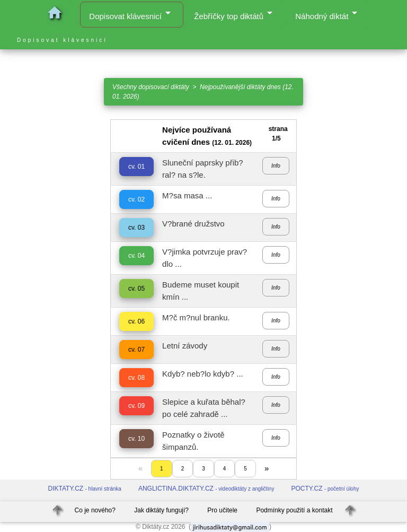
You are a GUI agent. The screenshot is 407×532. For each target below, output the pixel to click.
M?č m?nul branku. (196, 317)
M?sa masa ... (187, 195)
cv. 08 (136, 378)
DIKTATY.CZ (85, 489)
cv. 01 (136, 167)
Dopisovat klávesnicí (132, 14)
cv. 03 (136, 228)
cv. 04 (136, 256)
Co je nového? (95, 510)
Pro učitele (222, 510)
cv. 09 (136, 406)
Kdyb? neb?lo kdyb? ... (203, 374)
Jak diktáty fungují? (161, 510)
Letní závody (185, 346)
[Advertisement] (51, 278)
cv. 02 (136, 199)
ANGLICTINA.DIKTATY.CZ (206, 489)
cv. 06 (136, 321)
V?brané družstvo (193, 224)
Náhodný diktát (328, 14)
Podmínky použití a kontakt (294, 510)
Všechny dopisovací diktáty (151, 87)
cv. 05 (136, 289)
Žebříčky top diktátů (235, 14)
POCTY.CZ (325, 489)
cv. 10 (136, 439)
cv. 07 (136, 350)
